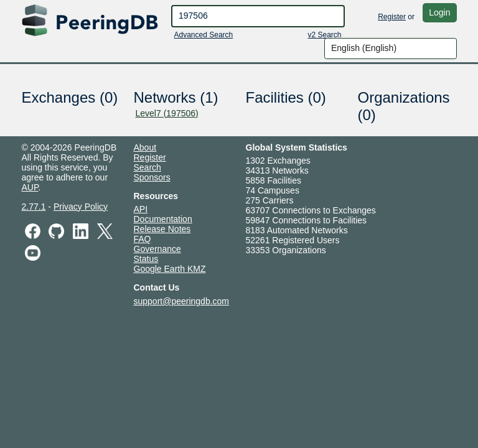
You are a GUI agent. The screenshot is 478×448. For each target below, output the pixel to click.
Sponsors (152, 177)
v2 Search (324, 35)
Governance (157, 249)
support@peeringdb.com (182, 301)
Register (392, 17)
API (141, 209)
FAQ (143, 239)
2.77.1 (34, 207)
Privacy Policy (81, 207)
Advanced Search (204, 35)
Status (146, 259)
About (145, 147)
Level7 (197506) (167, 113)
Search (148, 167)
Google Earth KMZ (170, 269)
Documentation (163, 219)
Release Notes (162, 229)
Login (439, 12)
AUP (30, 187)
